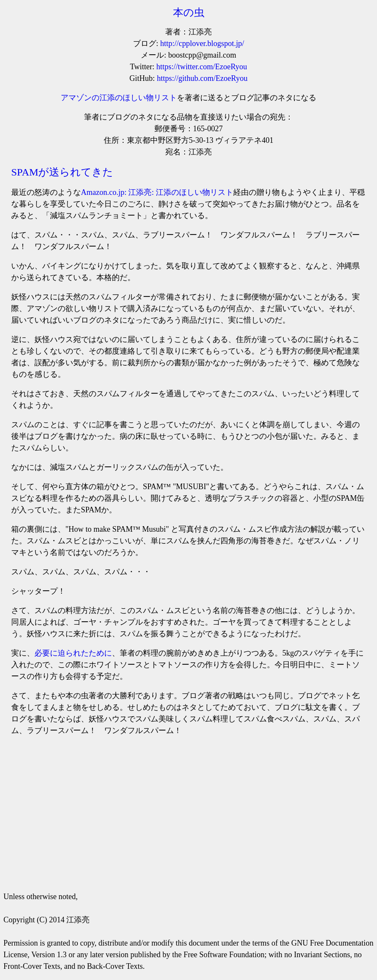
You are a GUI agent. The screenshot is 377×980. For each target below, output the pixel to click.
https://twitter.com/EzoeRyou (202, 67)
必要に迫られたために (73, 653)
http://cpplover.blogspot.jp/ (202, 43)
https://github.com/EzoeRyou (202, 78)
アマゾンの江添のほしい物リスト (119, 98)
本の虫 (189, 12)
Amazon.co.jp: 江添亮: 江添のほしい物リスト (157, 192)
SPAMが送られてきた (62, 172)
